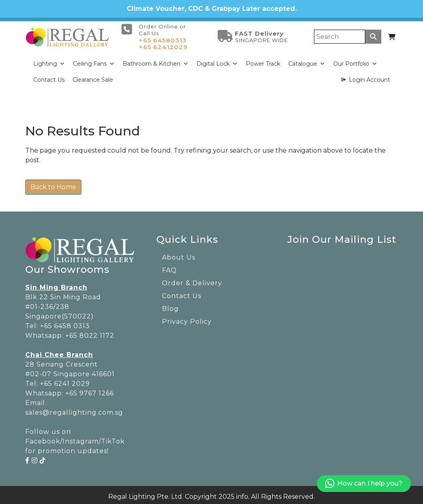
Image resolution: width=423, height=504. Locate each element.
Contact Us (49, 77)
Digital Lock (217, 60)
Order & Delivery (192, 280)
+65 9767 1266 (90, 390)
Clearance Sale (93, 77)
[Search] (340, 34)
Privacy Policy (187, 318)
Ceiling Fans (94, 60)
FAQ (169, 267)
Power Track (263, 60)
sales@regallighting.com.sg (74, 409)
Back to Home (53, 184)
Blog (170, 305)
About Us (179, 254)
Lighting (49, 60)
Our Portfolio (355, 60)
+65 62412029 (163, 44)
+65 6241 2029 (65, 380)
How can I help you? (364, 484)
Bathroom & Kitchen (156, 60)
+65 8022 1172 (90, 332)
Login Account (369, 77)
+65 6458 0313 (65, 323)
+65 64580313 (163, 37)
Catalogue (307, 60)
